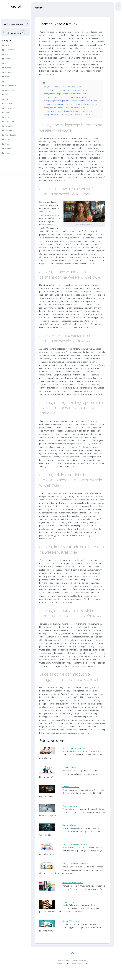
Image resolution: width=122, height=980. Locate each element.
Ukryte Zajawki (10, 135)
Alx (86, 970)
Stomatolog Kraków (71, 812)
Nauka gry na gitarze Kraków (75, 755)
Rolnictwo (8, 108)
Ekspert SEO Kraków (71, 928)
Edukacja (8, 59)
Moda (7, 77)
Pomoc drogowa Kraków (73, 889)
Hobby (7, 63)
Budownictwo (10, 50)
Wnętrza (8, 148)
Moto (6, 81)
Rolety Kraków (69, 908)
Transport (8, 126)
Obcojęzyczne (10, 90)
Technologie (9, 121)
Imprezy (8, 68)
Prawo (7, 99)
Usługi (7, 144)
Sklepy (7, 113)
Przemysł (8, 104)
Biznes (7, 45)
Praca (7, 95)
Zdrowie (8, 153)
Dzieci (7, 54)
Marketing (8, 72)
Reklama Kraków (70, 774)
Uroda (7, 139)
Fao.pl (16, 6)
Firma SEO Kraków (71, 832)
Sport (7, 117)
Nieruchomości (10, 86)
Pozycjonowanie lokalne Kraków (77, 870)
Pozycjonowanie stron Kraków (76, 851)
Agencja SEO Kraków (72, 793)
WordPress (71, 970)
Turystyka (8, 130)
